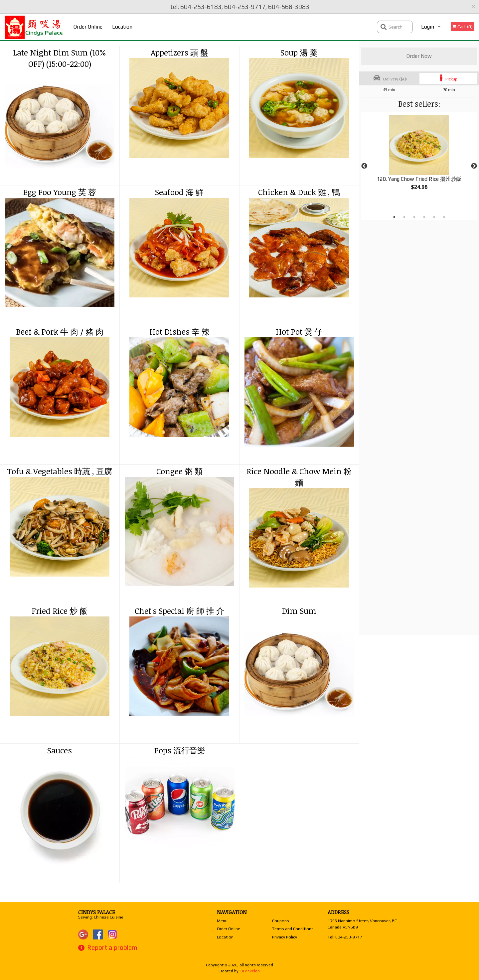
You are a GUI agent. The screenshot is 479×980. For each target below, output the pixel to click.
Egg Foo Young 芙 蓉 (60, 192)
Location (122, 27)
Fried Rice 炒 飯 (60, 611)
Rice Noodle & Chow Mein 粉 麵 (299, 477)
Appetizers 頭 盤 (179, 52)
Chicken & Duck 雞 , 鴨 (299, 192)
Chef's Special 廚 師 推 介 (179, 611)
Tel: (345, 937)
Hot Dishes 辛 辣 (179, 331)
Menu (222, 921)
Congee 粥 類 (179, 471)
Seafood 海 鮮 (179, 192)
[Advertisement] (402, 324)
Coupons (281, 921)
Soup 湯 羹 (299, 52)
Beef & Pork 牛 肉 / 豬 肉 (60, 331)
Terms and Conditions (293, 929)
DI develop (250, 971)
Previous (364, 166)
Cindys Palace (97, 912)
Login (428, 27)
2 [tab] (404, 217)
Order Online (88, 27)
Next (474, 166)
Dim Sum (299, 611)
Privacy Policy (285, 937)
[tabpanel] (419, 158)
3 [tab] (414, 217)
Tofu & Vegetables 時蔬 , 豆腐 (60, 471)
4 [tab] (424, 217)
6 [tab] (444, 217)
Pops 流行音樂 (180, 750)
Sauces (60, 750)
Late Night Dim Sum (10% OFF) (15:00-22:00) (60, 58)
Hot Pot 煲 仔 (299, 331)
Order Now (419, 56)
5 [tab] (434, 217)
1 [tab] (394, 217)
